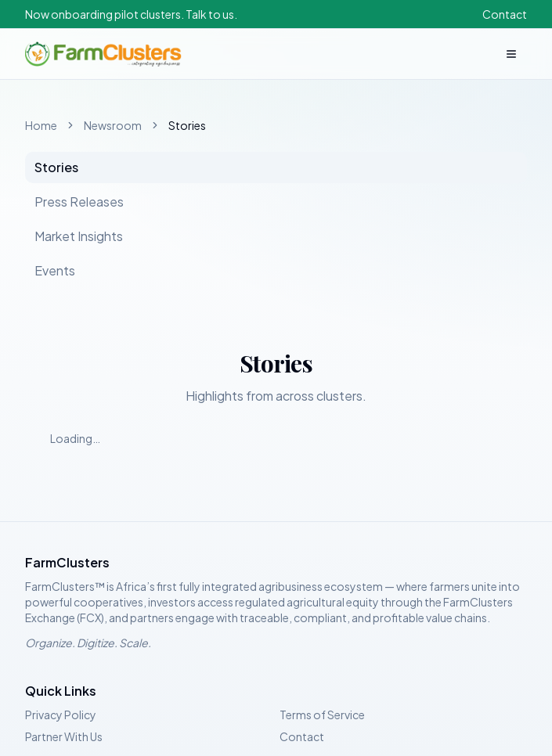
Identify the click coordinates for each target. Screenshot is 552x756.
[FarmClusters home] (103, 54)
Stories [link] (187, 125)
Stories (56, 167)
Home (41, 125)
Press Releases (79, 202)
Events (55, 270)
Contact (505, 14)
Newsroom (113, 125)
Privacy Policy (61, 715)
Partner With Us (64, 736)
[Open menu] (511, 54)
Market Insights (79, 236)
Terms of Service (322, 715)
